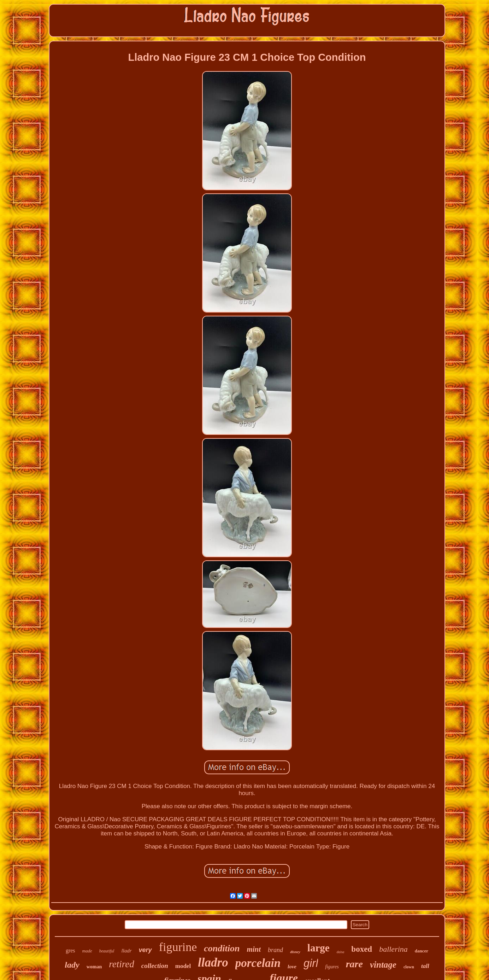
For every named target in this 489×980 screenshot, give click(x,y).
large (319, 948)
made (87, 951)
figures (332, 967)
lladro (213, 962)
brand (275, 950)
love (292, 967)
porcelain (258, 963)
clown (409, 967)
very (145, 950)
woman (94, 967)
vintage (383, 965)
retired (121, 964)
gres (70, 950)
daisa (341, 952)
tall (425, 966)
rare (354, 964)
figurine (178, 947)
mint (254, 949)
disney (295, 952)
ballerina (393, 949)
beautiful (107, 951)
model (183, 966)
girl (311, 963)
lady (72, 965)
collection (155, 966)
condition (222, 948)
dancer (422, 951)
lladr (126, 951)
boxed (362, 949)
